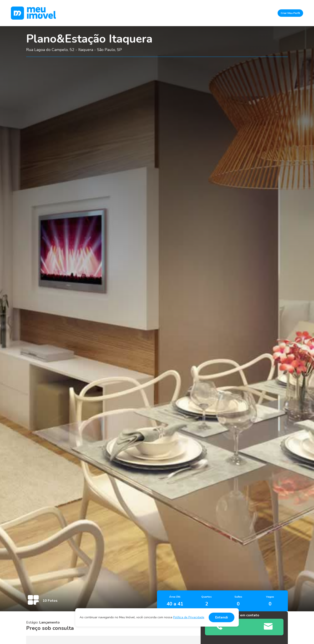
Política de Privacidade (189, 617)
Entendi (222, 617)
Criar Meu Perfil (290, 13)
